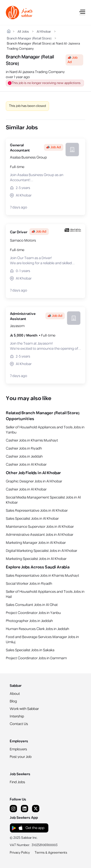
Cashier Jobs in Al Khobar (26, 465)
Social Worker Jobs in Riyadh (29, 584)
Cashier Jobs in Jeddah (24, 457)
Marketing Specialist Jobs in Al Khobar (36, 559)
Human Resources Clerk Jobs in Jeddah (37, 629)
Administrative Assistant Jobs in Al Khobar (40, 535)
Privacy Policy (20, 853)
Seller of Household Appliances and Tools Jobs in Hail (45, 594)
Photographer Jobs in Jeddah (29, 621)
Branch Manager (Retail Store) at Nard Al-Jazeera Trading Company (43, 44)
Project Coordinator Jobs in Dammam (36, 658)
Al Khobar (44, 32)
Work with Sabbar (24, 709)
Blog (13, 701)
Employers (18, 749)
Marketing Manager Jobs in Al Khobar (36, 543)
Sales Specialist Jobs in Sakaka (30, 650)
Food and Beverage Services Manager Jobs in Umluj (42, 640)
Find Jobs (17, 782)
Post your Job (21, 757)
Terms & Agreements (51, 853)
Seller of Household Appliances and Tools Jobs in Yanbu (45, 430)
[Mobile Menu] (82, 13)
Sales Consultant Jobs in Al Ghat (32, 605)
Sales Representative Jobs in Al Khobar (37, 511)
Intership (17, 716)
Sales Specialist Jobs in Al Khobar (32, 519)
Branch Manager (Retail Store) (29, 39)
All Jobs (23, 32)
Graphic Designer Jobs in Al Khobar (34, 481)
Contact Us (19, 724)
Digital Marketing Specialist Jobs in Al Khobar (41, 551)
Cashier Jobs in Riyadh (24, 448)
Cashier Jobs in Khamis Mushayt (32, 440)
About (15, 694)
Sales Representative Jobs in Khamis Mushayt (42, 576)
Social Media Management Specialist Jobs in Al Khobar (43, 500)
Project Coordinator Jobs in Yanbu (33, 613)
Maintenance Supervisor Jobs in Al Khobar (40, 527)
